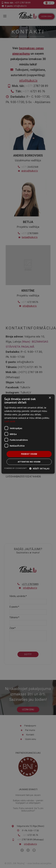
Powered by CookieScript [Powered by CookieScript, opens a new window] (16, 468)
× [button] (50, 398)
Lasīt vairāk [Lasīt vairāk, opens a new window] (10, 421)
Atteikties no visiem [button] (29, 462)
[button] (39, 468)
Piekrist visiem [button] (29, 454)
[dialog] (28, 434)
